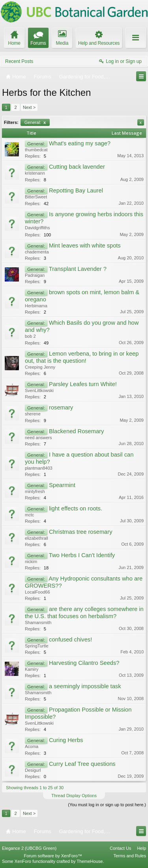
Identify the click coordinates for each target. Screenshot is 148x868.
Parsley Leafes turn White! (83, 384)
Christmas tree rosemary (81, 532)
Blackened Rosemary (76, 431)
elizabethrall (37, 538)
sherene (33, 414)
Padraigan (35, 275)
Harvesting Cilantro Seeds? (84, 663)
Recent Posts (19, 61)
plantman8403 (39, 468)
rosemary (61, 407)
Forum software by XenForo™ (53, 856)
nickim (31, 562)
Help (141, 848)
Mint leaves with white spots (85, 246)
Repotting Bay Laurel (76, 190)
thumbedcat (36, 150)
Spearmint (62, 485)
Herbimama (36, 306)
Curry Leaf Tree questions (82, 764)
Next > (29, 107)
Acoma (32, 746)
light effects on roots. (76, 508)
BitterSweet (36, 197)
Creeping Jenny (40, 367)
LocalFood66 (37, 592)
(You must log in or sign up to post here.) (107, 805)
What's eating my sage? (80, 143)
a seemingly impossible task (85, 686)
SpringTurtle (37, 646)
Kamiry (32, 669)
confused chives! (70, 640)
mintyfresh (35, 491)
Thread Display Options (74, 796)
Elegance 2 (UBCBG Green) (29, 848)
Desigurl (33, 770)
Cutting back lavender (77, 167)
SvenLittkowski (39, 390)
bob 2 (30, 336)
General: (35, 122)
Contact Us (120, 848)
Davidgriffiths (37, 228)
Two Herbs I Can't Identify (82, 555)
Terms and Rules (130, 856)
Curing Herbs (66, 740)
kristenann (35, 173)
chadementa (37, 252)
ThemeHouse (90, 861)
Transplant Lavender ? (78, 269)
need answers (38, 438)
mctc (29, 515)
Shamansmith (38, 622)
